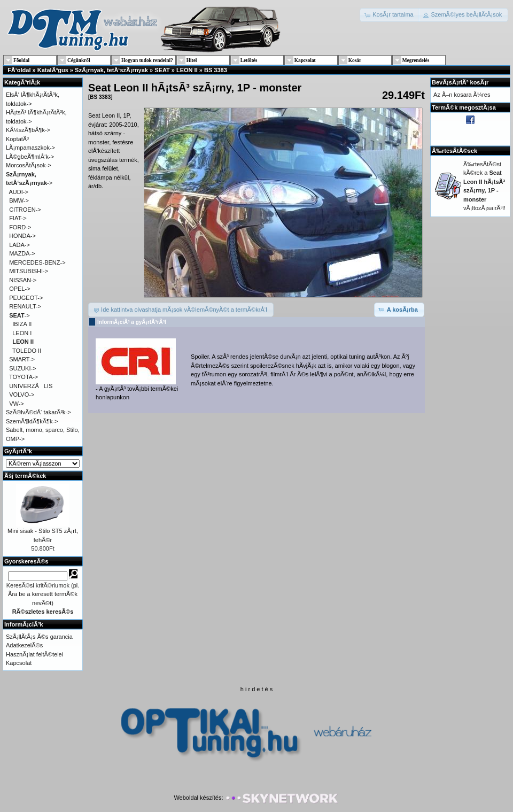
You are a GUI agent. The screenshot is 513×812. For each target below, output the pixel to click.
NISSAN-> (23, 280)
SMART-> (22, 359)
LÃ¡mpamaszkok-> (30, 148)
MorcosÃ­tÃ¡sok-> (29, 165)
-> (20, 315)
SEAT (162, 70)
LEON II (187, 70)
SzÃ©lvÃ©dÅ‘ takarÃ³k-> (38, 412)
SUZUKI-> (22, 368)
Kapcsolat (19, 663)
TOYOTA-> (24, 377)
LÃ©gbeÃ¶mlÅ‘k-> (30, 157)
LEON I (22, 333)
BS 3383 (216, 70)
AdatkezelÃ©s (24, 645)
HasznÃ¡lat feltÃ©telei (34, 654)
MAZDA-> (22, 253)
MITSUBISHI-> (29, 271)
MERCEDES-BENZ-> (37, 262)
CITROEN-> (25, 210)
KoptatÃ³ (17, 139)
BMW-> (19, 200)
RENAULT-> (25, 306)
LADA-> (20, 245)
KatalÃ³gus (53, 70)
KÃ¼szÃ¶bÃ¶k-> (28, 130)
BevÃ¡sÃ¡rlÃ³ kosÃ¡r (460, 82)
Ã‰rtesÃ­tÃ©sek (454, 151)
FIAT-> (18, 218)
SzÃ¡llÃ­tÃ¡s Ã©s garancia (39, 637)
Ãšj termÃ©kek (25, 476)
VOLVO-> (22, 395)
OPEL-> (20, 289)
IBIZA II (22, 324)
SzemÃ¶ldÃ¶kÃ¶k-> (32, 421)
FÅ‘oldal (19, 70)
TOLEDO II (27, 351)
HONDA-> (22, 236)
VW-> (17, 404)
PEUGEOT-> (26, 298)
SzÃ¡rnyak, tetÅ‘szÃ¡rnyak (111, 70)
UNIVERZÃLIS (31, 386)
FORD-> (20, 227)
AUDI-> (19, 192)
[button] (390, 15)
